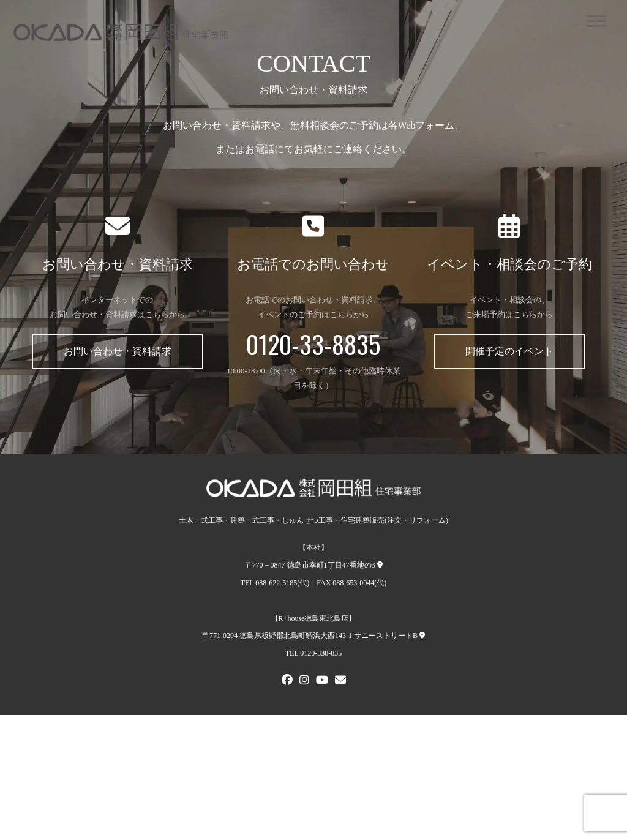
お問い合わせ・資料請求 (118, 351)
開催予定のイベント (509, 351)
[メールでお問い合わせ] (340, 681)
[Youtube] (322, 681)
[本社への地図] (380, 565)
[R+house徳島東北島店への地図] (422, 636)
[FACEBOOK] (287, 681)
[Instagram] (304, 681)
